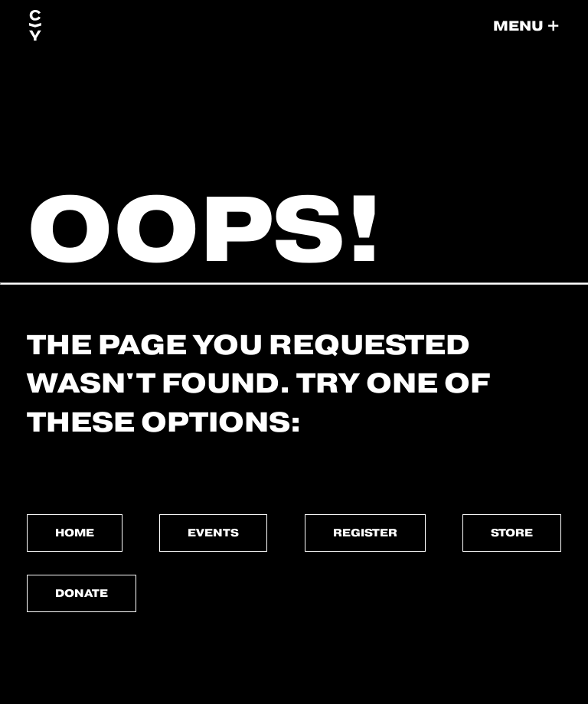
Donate (82, 593)
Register (365, 533)
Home (75, 533)
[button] (526, 26)
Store (512, 533)
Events (213, 533)
